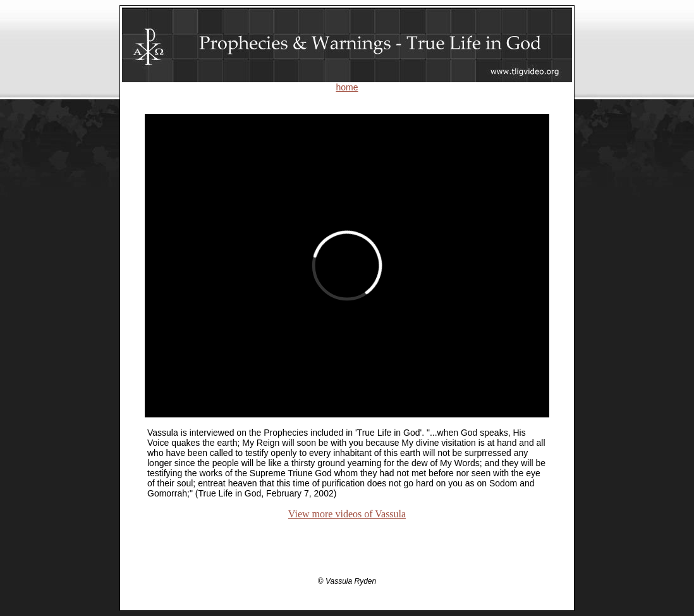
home (347, 87)
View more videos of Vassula (347, 514)
